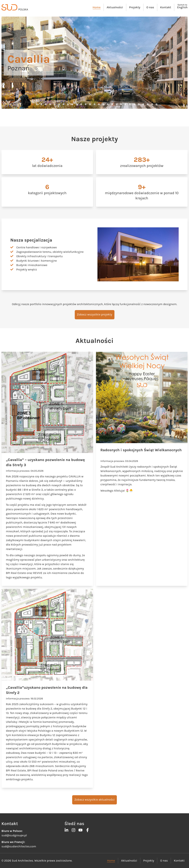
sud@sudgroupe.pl (14, 835)
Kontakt (166, 7)
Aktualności (115, 7)
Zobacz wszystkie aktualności (94, 800)
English (182, 7)
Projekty (135, 7)
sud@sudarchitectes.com (19, 846)
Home (97, 7)
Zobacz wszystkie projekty (95, 314)
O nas (150, 7)
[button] (32, 104)
